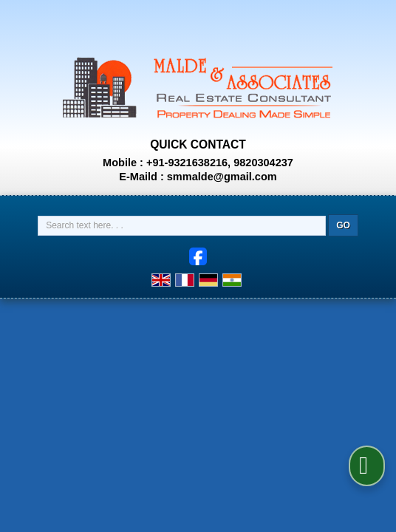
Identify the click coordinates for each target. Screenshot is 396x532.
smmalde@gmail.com (222, 177)
